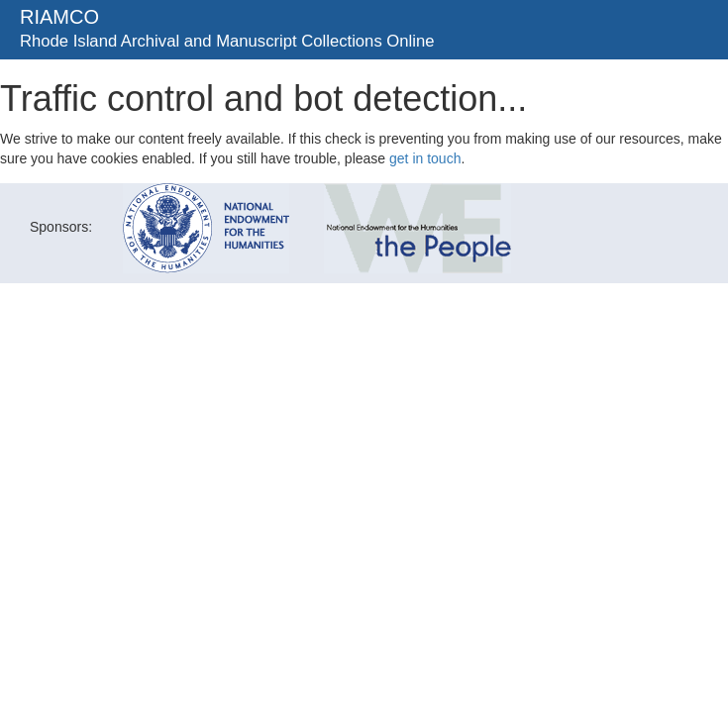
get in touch (425, 158)
